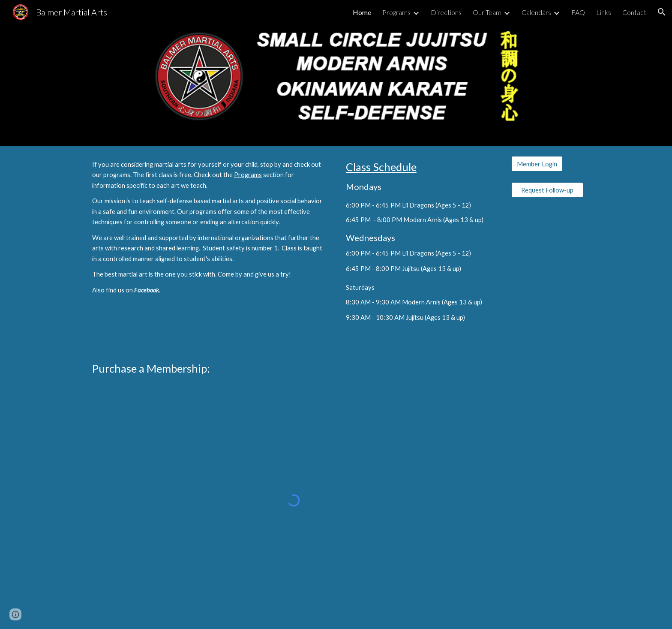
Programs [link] (396, 12)
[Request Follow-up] (547, 190)
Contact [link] (634, 12)
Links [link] (604, 12)
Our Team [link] (487, 12)
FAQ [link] (578, 12)
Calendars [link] (536, 12)
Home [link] (362, 12)
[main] (209, 231)
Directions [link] (446, 12)
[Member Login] (537, 164)
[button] (662, 12)
